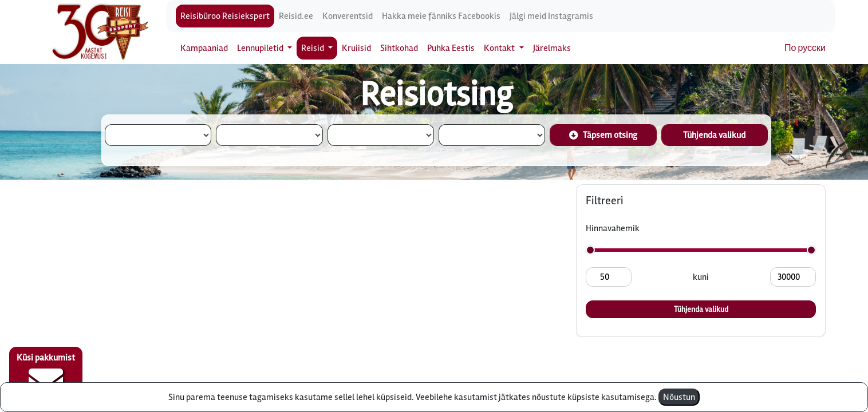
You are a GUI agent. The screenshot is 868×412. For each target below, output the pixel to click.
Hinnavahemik (613, 228)
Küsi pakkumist (46, 375)
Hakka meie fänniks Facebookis (441, 16)
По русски (805, 48)
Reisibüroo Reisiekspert (225, 16)
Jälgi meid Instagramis (551, 16)
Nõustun (679, 397)
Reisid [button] (313, 48)
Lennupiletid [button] (261, 48)
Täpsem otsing (603, 135)
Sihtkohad (399, 48)
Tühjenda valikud (714, 135)
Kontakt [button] (500, 48)
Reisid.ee (296, 16)
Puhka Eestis (451, 48)
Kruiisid (356, 48)
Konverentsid (348, 16)
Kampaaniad (204, 48)
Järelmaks (552, 48)
